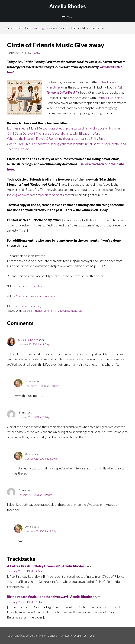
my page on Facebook (30, 286)
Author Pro (37, 635)
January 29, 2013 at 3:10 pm (42, 386)
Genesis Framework (60, 635)
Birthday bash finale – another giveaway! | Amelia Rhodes (50, 597)
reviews (27, 306)
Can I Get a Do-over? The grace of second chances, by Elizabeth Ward (54, 133)
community (50, 310)
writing (37, 306)
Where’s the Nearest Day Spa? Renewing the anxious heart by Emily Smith (57, 138)
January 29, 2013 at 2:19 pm (35, 495)
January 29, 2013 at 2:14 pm (35, 417)
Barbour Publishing (109, 98)
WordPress (81, 635)
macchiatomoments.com (54, 195)
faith (81, 310)
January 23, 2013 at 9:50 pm (35, 344)
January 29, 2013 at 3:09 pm (42, 458)
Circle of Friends (33, 310)
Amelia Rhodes (67, 6)
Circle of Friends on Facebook (36, 296)
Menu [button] (70, 17)
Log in (93, 635)
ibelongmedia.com (19, 195)
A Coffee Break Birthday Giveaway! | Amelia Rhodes (46, 566)
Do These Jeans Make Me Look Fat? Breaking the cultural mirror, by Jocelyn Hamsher (64, 128)
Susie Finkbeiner (28, 340)
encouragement (67, 310)
